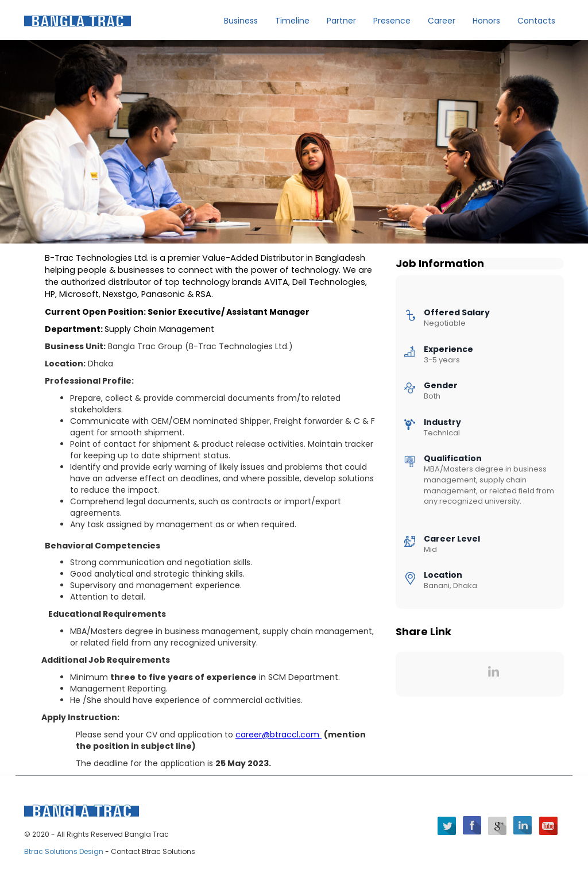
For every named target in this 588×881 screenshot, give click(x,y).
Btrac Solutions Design (65, 851)
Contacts (536, 21)
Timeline (292, 21)
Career (442, 21)
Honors (486, 21)
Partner (341, 21)
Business (241, 21)
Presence (392, 21)
